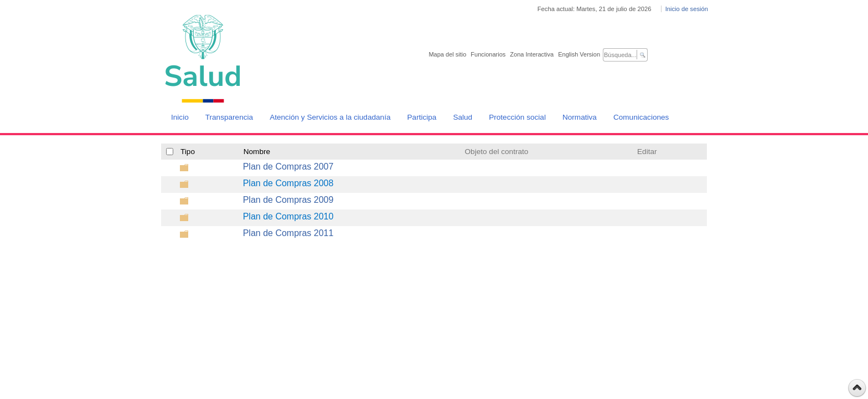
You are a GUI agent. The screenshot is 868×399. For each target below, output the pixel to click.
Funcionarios (488, 54)
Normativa (580, 117)
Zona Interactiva (532, 54)
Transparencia (229, 117)
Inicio (180, 117)
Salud (463, 117)
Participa (422, 117)
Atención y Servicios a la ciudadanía (330, 117)
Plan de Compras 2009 (288, 200)
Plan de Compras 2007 (288, 167)
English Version (579, 54)
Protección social (517, 117)
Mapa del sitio (447, 54)
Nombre (257, 152)
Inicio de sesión (687, 9)
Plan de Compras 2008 (288, 183)
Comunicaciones (641, 117)
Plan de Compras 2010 (288, 216)
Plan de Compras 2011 (288, 233)
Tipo (188, 152)
